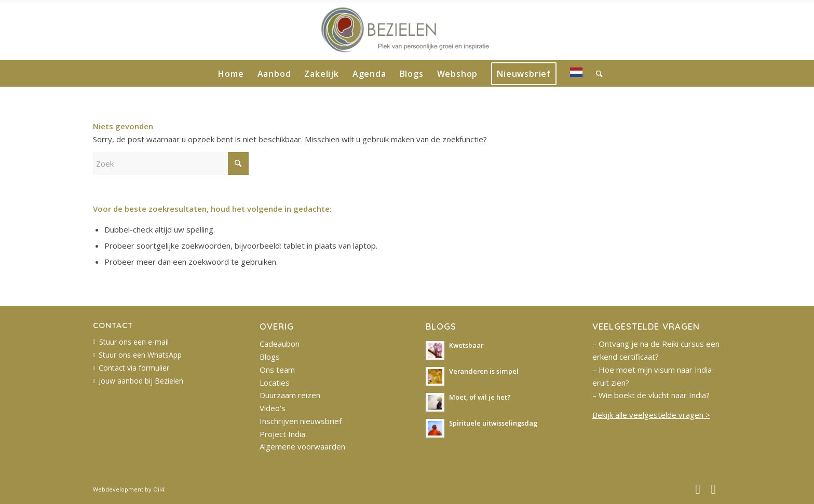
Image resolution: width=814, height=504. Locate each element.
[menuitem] (231, 74)
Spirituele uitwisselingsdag (493, 423)
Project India (282, 434)
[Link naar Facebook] (698, 488)
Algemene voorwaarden (302, 446)
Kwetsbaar (466, 345)
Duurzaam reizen (290, 395)
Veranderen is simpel (484, 371)
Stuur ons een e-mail (134, 342)
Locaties (275, 383)
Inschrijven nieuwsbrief (301, 421)
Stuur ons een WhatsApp (140, 355)
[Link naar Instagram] (713, 488)
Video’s (273, 408)
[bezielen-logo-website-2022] (407, 32)
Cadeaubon (280, 344)
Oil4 (159, 489)
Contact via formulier (134, 368)
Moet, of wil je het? (480, 397)
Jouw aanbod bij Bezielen (141, 381)
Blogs (270, 357)
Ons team (277, 370)
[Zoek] (596, 74)
